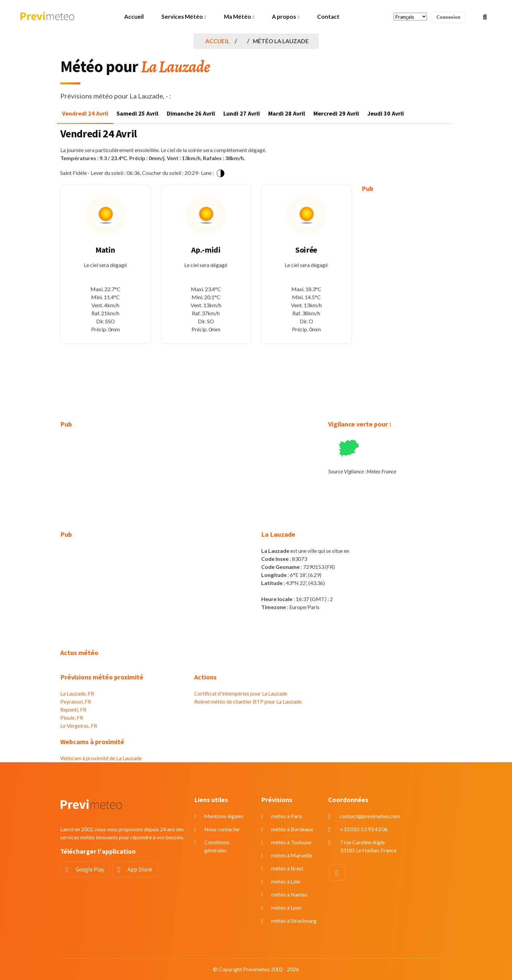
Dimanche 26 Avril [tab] (191, 113)
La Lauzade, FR (77, 693)
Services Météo (182, 17)
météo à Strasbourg (294, 921)
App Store (140, 869)
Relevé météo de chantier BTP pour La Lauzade (248, 701)
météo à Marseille (292, 855)
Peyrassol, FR (76, 701)
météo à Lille (286, 881)
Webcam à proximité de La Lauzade (101, 758)
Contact (328, 17)
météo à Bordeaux (292, 829)
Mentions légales (224, 816)
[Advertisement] (407, 302)
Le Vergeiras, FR (79, 726)
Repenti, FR (73, 709)
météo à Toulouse (291, 842)
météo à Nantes (289, 894)
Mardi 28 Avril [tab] (287, 113)
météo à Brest (287, 868)
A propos (284, 17)
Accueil (134, 17)
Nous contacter (222, 829)
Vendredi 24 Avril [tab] (85, 113)
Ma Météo (238, 17)
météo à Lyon (286, 907)
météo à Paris (287, 816)
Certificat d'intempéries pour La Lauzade (241, 693)
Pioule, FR (72, 717)
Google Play (90, 869)
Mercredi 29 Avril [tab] (336, 113)
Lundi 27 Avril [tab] (242, 113)
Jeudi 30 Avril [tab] (386, 113)
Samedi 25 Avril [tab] (137, 113)
